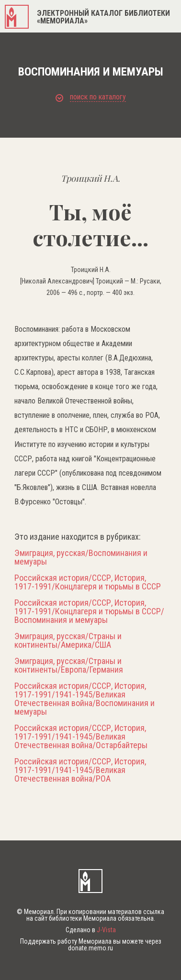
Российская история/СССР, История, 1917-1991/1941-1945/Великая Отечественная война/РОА (80, 770)
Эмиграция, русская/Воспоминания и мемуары (81, 557)
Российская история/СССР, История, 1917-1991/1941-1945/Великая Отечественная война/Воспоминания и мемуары (85, 699)
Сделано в (91, 930)
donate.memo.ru (90, 948)
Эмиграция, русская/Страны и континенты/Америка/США (68, 641)
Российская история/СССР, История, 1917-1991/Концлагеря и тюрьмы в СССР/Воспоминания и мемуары (89, 611)
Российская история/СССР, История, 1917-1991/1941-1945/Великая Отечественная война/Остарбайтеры (81, 737)
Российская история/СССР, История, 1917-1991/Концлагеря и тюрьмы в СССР (88, 582)
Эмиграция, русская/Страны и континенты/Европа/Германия (69, 665)
